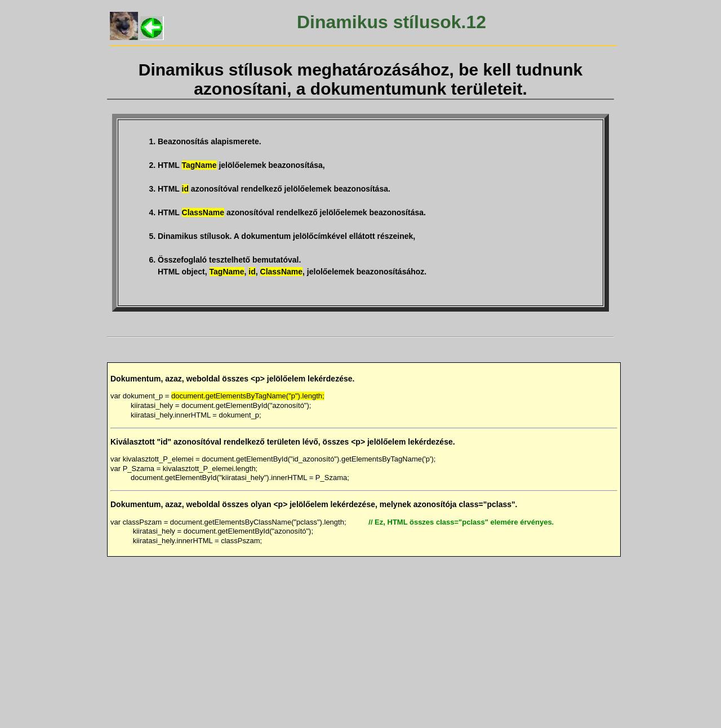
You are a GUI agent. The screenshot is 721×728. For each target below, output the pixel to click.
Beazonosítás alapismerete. (210, 141)
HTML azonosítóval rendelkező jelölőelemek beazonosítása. (274, 189)
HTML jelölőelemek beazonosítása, (241, 165)
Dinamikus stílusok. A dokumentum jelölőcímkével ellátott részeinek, (286, 236)
